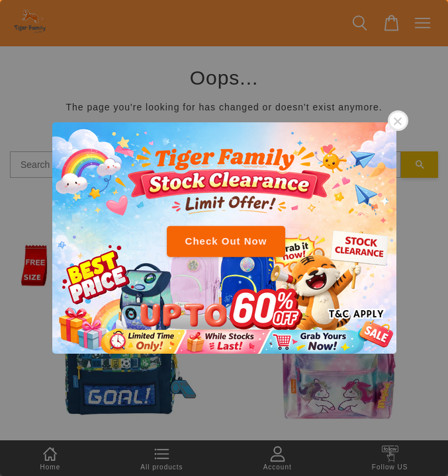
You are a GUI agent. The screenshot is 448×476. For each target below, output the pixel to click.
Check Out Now (226, 241)
